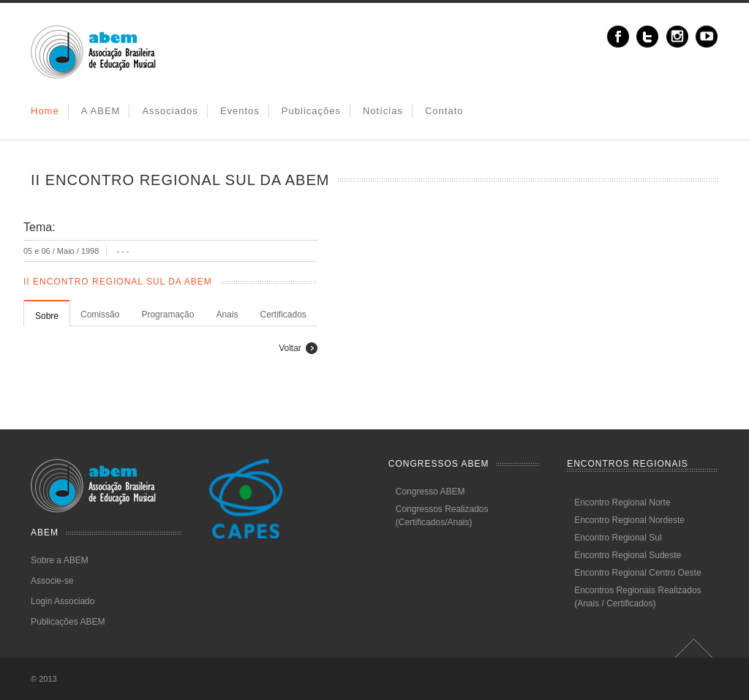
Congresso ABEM (430, 492)
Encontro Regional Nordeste (629, 520)
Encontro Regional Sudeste (628, 555)
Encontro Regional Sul (618, 538)
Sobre (47, 316)
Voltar (290, 348)
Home (45, 111)
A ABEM (101, 111)
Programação (168, 315)
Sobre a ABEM (60, 560)
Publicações (311, 111)
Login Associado (63, 601)
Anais (227, 315)
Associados (170, 111)
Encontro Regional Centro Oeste (637, 573)
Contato (444, 111)
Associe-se (52, 581)
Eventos (240, 111)
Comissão (100, 315)
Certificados (283, 315)
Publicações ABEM (68, 622)
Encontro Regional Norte (622, 503)
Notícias (383, 111)
